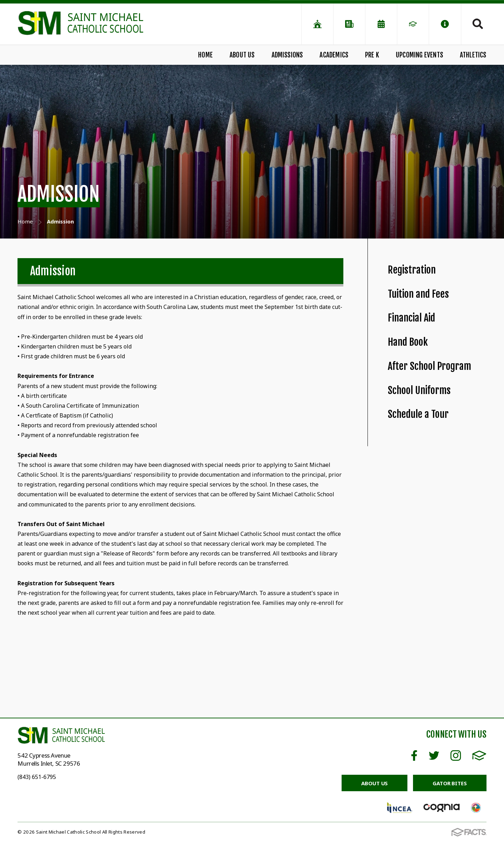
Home (205, 55)
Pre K (372, 55)
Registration (412, 270)
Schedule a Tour (418, 414)
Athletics (473, 55)
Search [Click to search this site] (478, 24)
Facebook (414, 755)
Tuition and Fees (418, 294)
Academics (334, 55)
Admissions (287, 55)
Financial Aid (411, 318)
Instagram (456, 755)
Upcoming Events (419, 55)
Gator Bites (450, 783)
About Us (242, 55)
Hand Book (408, 342)
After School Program (429, 366)
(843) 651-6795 (37, 777)
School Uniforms (419, 390)
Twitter (434, 755)
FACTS (479, 755)
